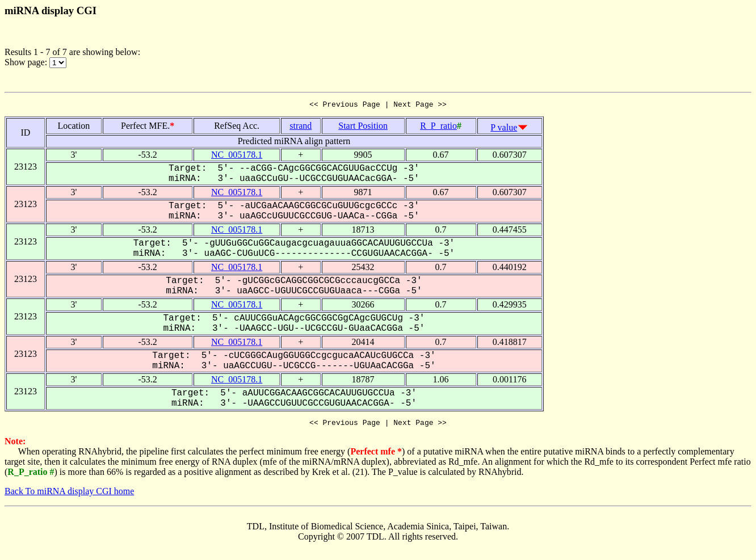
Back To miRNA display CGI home (69, 494)
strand (301, 127)
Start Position (363, 127)
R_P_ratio (438, 127)
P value (504, 129)
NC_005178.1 (237, 156)
